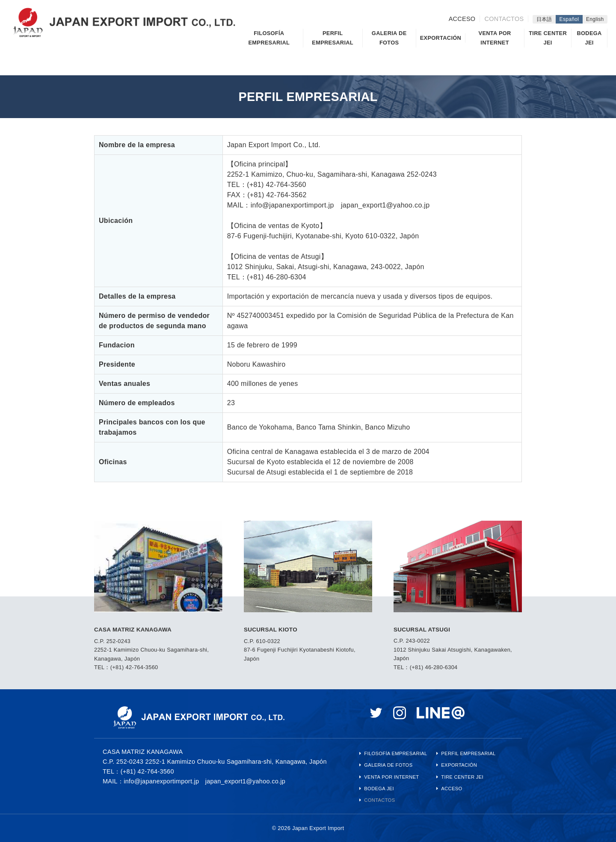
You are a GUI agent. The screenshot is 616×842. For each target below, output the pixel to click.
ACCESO (462, 19)
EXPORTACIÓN (441, 38)
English (595, 19)
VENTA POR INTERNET (495, 38)
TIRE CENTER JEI (548, 38)
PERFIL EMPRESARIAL (333, 38)
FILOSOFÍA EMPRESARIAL (269, 38)
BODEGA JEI (589, 38)
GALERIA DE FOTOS (389, 38)
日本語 (544, 19)
